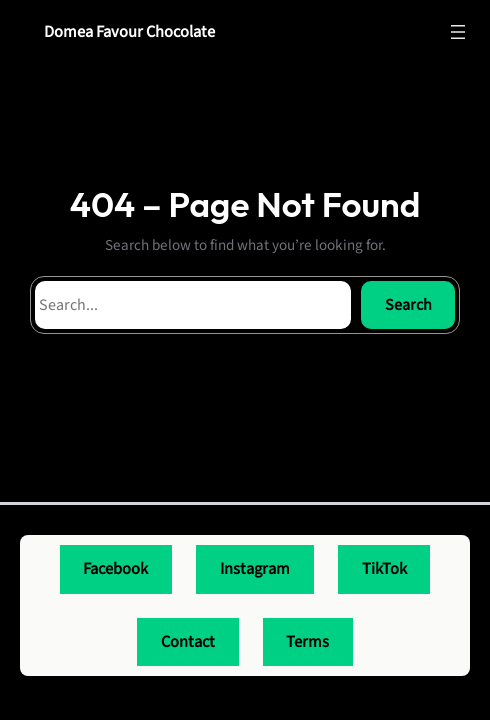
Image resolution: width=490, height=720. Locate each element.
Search (408, 305)
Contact (188, 642)
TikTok (384, 569)
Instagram (255, 569)
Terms (307, 642)
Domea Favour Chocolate (129, 32)
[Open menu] (458, 32)
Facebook (115, 569)
